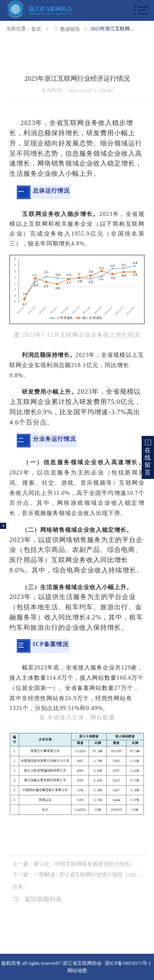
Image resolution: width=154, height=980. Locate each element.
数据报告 (70, 29)
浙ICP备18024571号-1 (128, 963)
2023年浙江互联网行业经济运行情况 (114, 29)
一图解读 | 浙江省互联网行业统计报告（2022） (88, 875)
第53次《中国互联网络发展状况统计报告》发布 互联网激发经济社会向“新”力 (88, 864)
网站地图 (77, 971)
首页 (36, 29)
